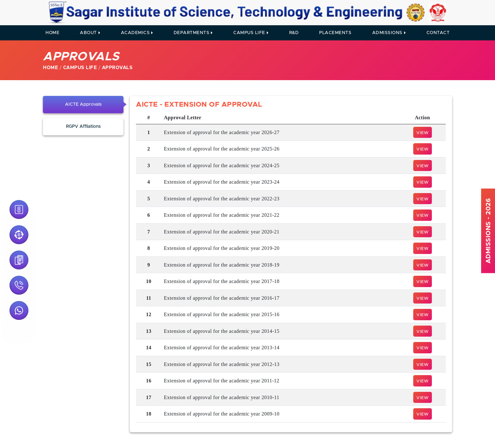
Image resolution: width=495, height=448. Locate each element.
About (90, 33)
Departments (193, 33)
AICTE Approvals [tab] (83, 104)
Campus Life (251, 33)
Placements (335, 33)
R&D (294, 33)
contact (438, 33)
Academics (137, 33)
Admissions (389, 33)
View (423, 133)
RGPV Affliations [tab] (83, 127)
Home (52, 33)
